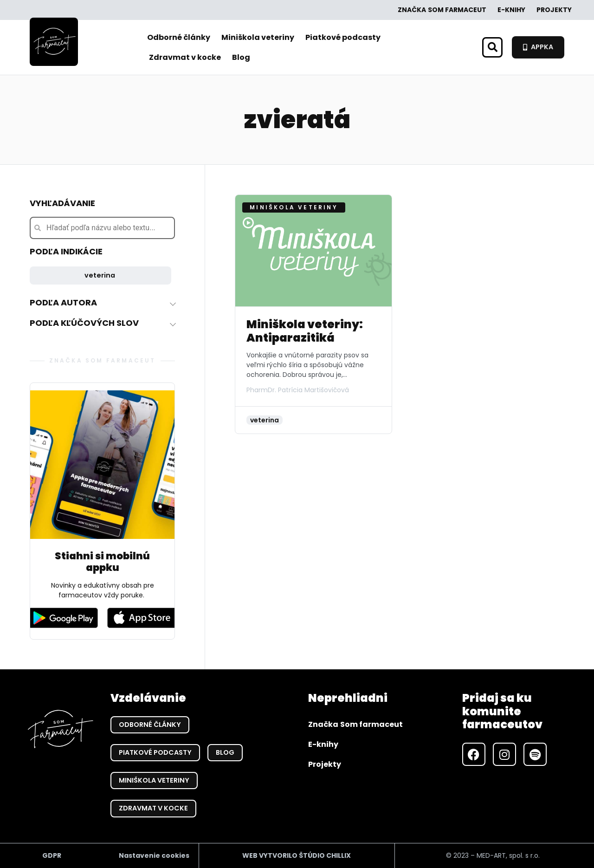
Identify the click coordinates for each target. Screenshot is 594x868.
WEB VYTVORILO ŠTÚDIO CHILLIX (297, 855)
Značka (442, 10)
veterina (100, 275)
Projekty (554, 10)
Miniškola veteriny (258, 37)
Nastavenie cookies (154, 855)
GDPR (52, 855)
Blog (241, 57)
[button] (492, 47)
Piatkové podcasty (343, 37)
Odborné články (179, 37)
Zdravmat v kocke (185, 57)
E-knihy (511, 10)
